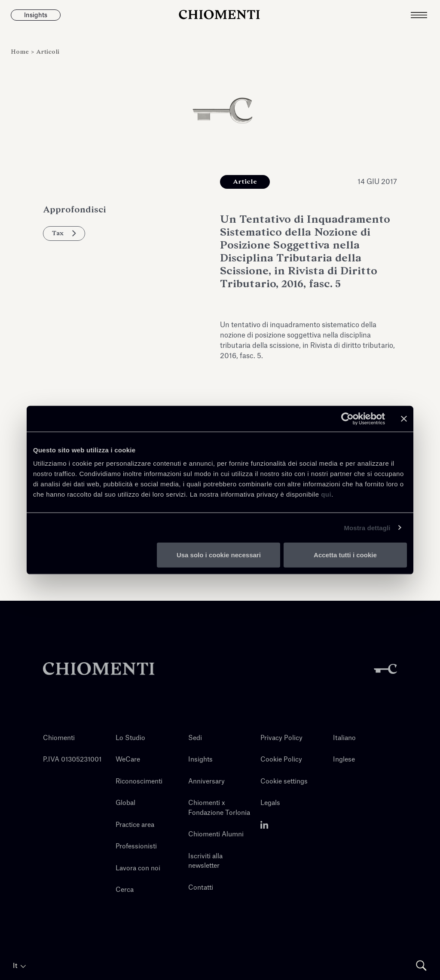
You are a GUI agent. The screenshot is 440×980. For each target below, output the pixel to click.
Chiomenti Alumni (216, 834)
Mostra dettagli (367, 527)
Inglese (344, 760)
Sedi (195, 738)
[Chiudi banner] (404, 418)
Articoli (48, 52)
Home (21, 52)
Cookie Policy (281, 760)
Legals (270, 803)
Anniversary (206, 782)
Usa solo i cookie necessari (219, 555)
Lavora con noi (138, 868)
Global (125, 803)
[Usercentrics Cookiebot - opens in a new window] (347, 418)
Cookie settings (284, 782)
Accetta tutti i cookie (345, 555)
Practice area (135, 825)
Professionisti (136, 846)
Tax (64, 233)
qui (326, 494)
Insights (200, 760)
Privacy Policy (281, 738)
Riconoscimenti (139, 782)
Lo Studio (130, 738)
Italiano (344, 738)
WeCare (128, 760)
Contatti (201, 888)
